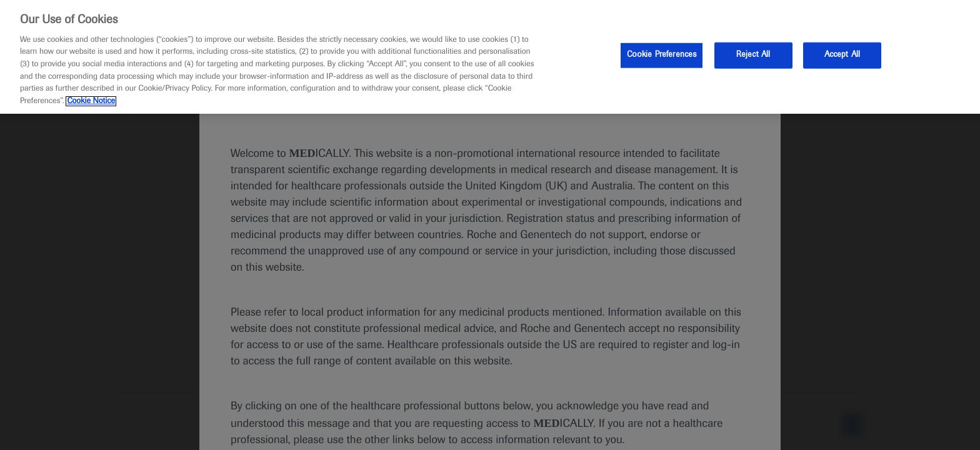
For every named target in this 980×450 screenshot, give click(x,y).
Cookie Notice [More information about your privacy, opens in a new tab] (91, 101)
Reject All (753, 55)
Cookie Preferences (662, 55)
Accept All (842, 55)
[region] (490, 57)
